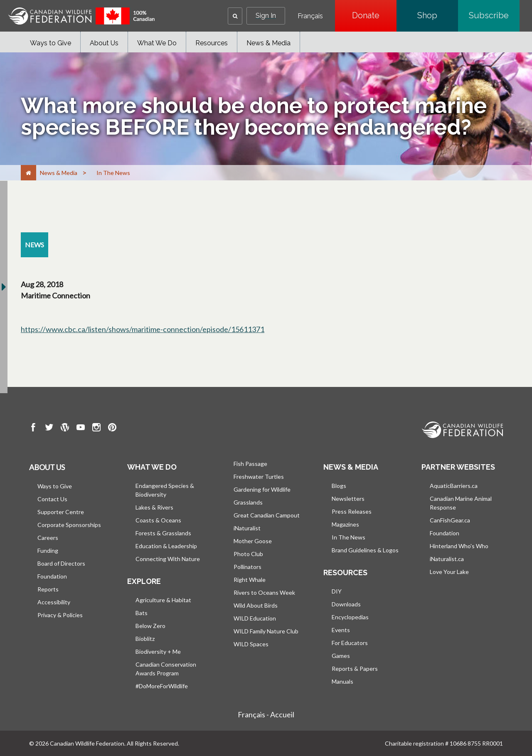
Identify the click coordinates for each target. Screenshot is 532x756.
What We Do (157, 43)
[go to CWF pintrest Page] (112, 428)
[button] (235, 16)
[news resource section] (34, 245)
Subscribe (494, 15)
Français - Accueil (266, 714)
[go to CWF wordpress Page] (65, 428)
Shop (438, 15)
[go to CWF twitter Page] (49, 428)
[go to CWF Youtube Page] (81, 428)
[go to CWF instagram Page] (96, 428)
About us (47, 467)
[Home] (28, 173)
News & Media (268, 43)
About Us (104, 43)
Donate (374, 15)
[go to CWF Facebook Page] (33, 428)
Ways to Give (50, 43)
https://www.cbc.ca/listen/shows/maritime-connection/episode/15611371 (143, 329)
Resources (212, 43)
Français (310, 16)
